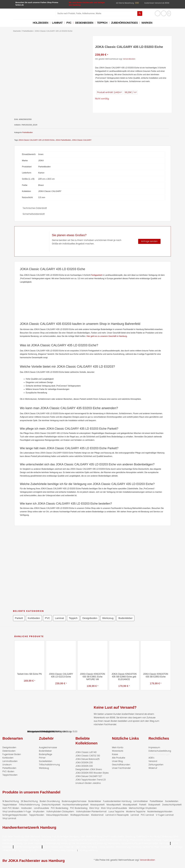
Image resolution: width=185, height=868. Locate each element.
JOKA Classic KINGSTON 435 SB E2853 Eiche (156, 675)
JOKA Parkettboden (63, 140)
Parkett (19, 618)
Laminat (57, 23)
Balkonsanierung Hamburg (17, 850)
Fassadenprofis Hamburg (54, 840)
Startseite (17, 31)
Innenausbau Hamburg (65, 850)
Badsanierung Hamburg (58, 843)
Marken (147, 23)
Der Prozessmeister (82, 843)
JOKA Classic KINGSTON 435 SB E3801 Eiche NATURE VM (93, 677)
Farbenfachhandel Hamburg (84, 840)
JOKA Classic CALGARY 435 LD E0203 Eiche (36, 140)
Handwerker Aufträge (171, 847)
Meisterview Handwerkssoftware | (125, 843)
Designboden (84, 23)
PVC (69, 23)
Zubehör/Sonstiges (124, 23)
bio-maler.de (66, 847)
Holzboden (40, 23)
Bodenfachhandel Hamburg (114, 840)
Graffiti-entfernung (41, 850)
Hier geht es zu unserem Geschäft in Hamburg (107, 336)
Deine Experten (107, 847)
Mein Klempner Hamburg (38, 837)
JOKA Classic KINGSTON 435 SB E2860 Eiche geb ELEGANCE (124, 677)
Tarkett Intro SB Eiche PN (29, 674)
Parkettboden (28, 31)
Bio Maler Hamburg (34, 843)
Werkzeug (109, 618)
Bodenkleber (127, 618)
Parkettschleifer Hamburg (156, 843)
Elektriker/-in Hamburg (149, 837)
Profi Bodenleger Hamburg (66, 837)
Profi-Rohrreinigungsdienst (28, 847)
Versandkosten (129, 59)
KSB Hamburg (100, 843)
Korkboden (34, 618)
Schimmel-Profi (151, 847)
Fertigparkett (96, 275)
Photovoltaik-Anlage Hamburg (146, 840)
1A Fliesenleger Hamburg (27, 840)
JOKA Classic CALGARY (82, 140)
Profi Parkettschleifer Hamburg (119, 837)
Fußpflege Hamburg (88, 850)
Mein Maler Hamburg (92, 837)
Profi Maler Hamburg (13, 837)
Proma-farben (51, 847)
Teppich (102, 23)
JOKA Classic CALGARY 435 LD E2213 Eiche (61, 675)
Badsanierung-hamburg (129, 847)
